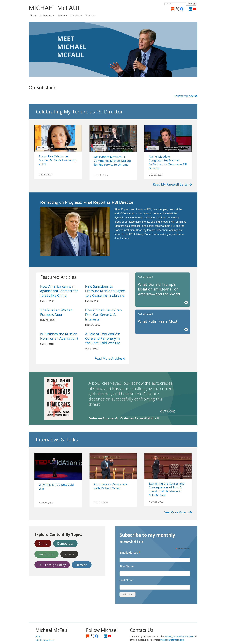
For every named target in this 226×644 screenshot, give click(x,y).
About (38, 636)
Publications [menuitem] (46, 16)
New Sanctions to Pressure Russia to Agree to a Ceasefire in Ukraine (105, 291)
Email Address (130, 553)
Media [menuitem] (62, 16)
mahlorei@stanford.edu (172, 640)
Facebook (182, 9)
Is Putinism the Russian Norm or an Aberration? (59, 336)
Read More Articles (108, 358)
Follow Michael (184, 96)
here (166, 230)
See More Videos (177, 512)
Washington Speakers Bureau (179, 636)
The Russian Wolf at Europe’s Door (56, 312)
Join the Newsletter (45, 640)
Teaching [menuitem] (90, 15)
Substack (173, 9)
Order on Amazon (102, 418)
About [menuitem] (33, 15)
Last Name (126, 580)
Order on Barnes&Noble (138, 418)
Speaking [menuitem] (76, 16)
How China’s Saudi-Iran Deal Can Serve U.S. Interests (103, 315)
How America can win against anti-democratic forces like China (59, 291)
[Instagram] (186, 9)
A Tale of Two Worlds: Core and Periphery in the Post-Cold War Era (103, 338)
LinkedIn (190, 9)
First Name (127, 566)
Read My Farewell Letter (171, 184)
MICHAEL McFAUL (55, 8)
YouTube (195, 9)
